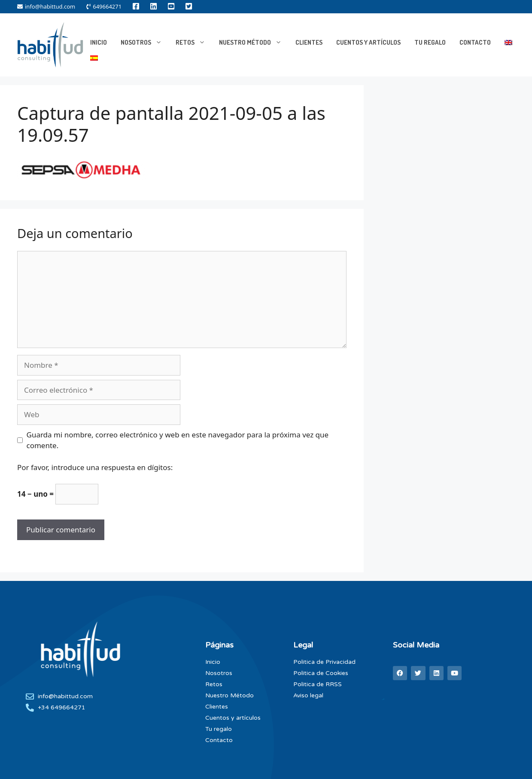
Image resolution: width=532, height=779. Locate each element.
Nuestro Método (254, 43)
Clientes (309, 42)
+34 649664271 (62, 707)
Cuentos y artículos (368, 42)
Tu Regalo (430, 42)
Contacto (475, 42)
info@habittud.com (46, 6)
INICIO (99, 42)
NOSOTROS (145, 43)
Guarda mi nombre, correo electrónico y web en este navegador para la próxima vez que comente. (178, 440)
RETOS (194, 43)
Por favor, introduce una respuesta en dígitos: (95, 467)
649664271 (104, 6)
